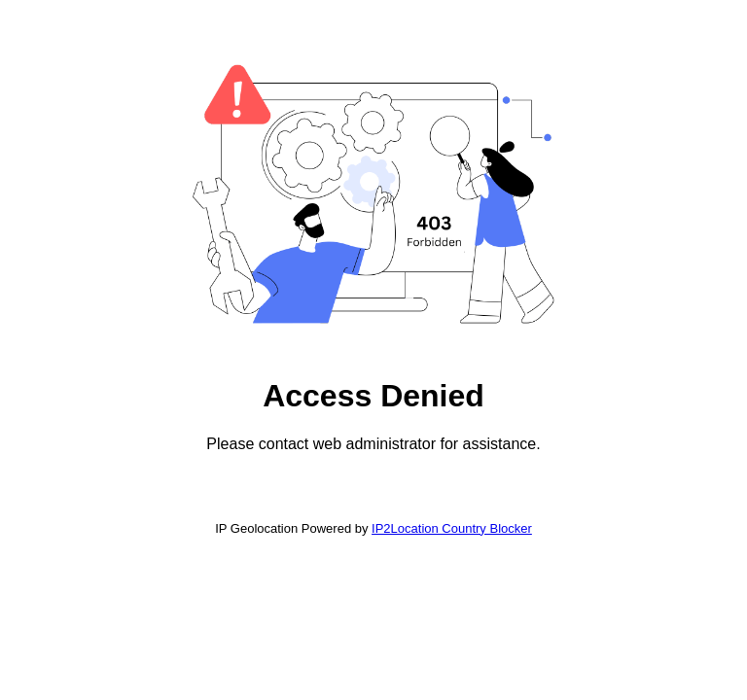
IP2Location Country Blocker (452, 528)
